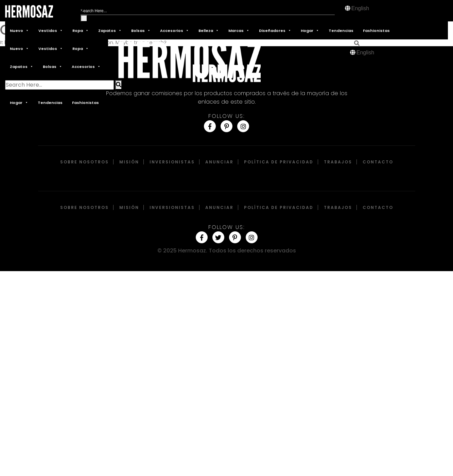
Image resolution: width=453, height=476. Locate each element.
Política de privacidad (279, 162)
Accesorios (175, 30)
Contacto (378, 162)
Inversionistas (172, 162)
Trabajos (338, 162)
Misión (129, 162)
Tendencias (341, 31)
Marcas (239, 30)
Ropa (81, 30)
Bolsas (141, 30)
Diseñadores (275, 30)
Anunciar (219, 162)
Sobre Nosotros (84, 162)
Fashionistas (376, 31)
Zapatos (110, 30)
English (360, 8)
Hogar (310, 30)
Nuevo (19, 30)
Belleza (209, 30)
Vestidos (51, 30)
